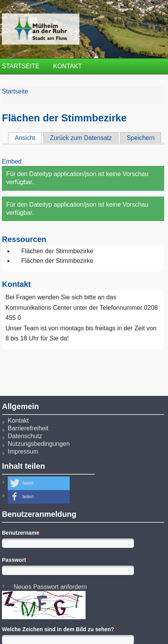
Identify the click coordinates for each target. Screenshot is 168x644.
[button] (39, 483)
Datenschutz (25, 436)
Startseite (21, 66)
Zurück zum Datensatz (81, 138)
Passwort (16, 560)
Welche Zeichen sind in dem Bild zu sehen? (60, 629)
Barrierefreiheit (28, 428)
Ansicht (28, 138)
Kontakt (67, 66)
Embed (12, 161)
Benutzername (22, 533)
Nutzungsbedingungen (39, 444)
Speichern (141, 138)
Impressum (23, 451)
